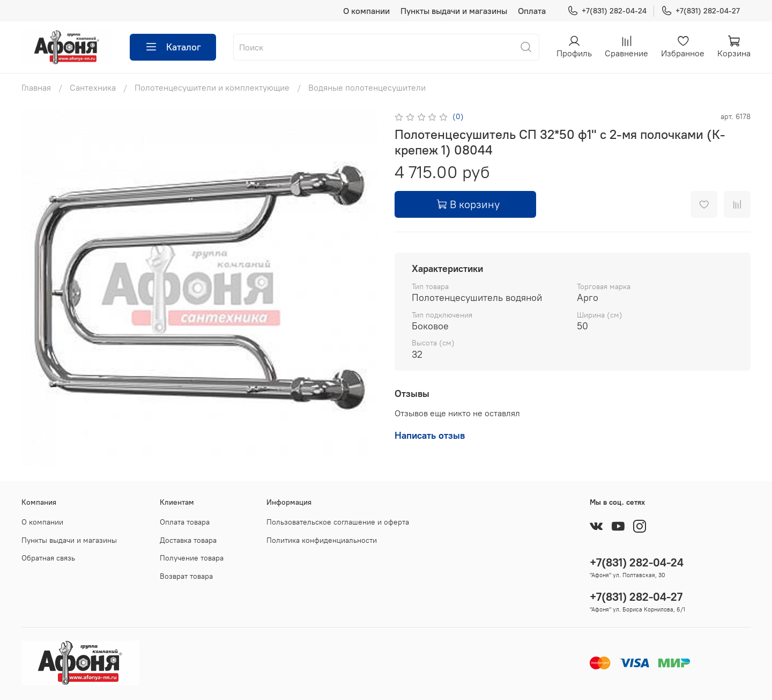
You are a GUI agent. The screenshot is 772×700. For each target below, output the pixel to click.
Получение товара (192, 558)
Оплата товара (185, 522)
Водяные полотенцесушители (367, 87)
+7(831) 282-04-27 (700, 11)
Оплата (532, 11)
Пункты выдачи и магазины (454, 11)
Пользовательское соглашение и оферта (338, 522)
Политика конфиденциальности (322, 540)
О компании (366, 11)
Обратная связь (48, 558)
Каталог (173, 47)
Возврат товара (186, 576)
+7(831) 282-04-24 (607, 11)
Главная (36, 87)
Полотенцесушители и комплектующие (212, 87)
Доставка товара (188, 540)
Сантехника (93, 87)
